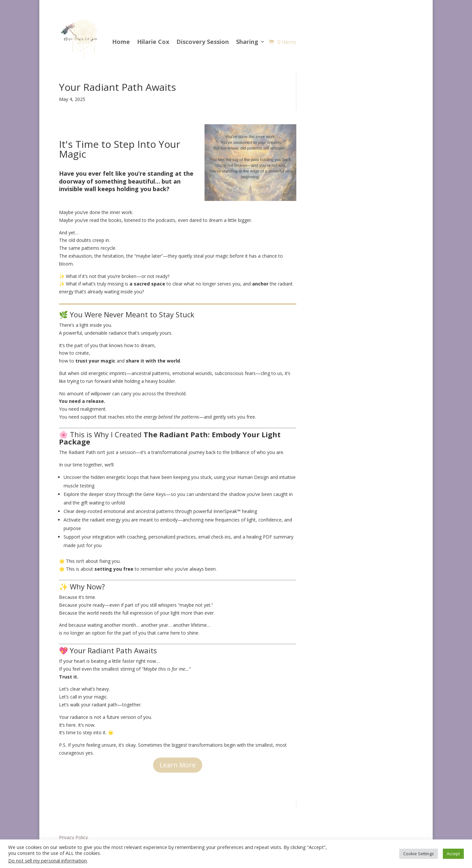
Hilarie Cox (153, 42)
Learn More (178, 765)
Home (121, 42)
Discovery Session (203, 42)
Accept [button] (453, 854)
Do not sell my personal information (48, 860)
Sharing (247, 42)
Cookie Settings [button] (419, 854)
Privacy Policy (73, 837)
